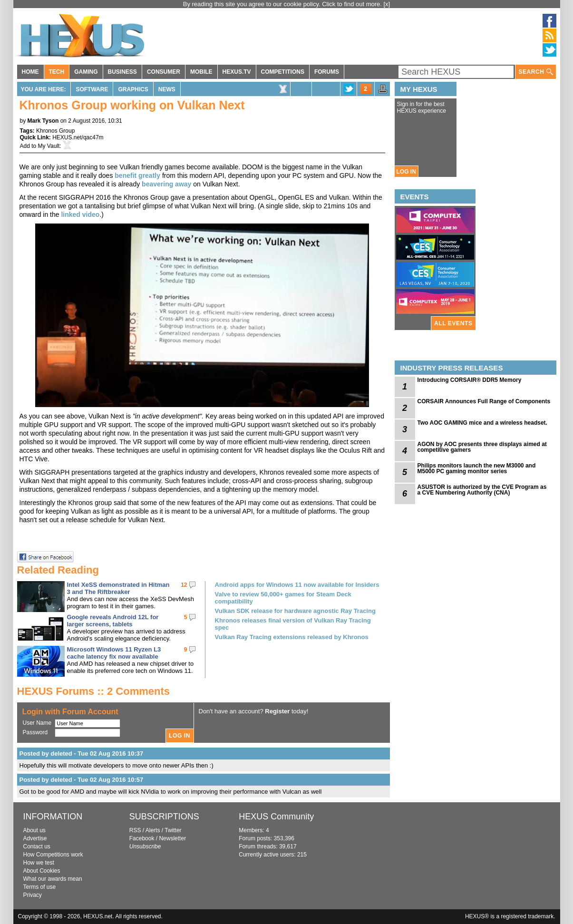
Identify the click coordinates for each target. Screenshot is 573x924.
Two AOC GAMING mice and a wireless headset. (482, 423)
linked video (80, 214)
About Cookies (42, 871)
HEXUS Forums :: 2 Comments (94, 691)
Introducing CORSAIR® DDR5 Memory (470, 380)
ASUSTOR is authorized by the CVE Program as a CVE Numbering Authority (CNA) (482, 490)
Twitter (173, 830)
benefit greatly (137, 175)
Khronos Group (55, 131)
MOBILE (201, 72)
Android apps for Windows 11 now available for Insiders (297, 585)
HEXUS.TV (237, 72)
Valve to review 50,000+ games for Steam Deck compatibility (283, 598)
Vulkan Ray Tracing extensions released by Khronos (292, 637)
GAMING (86, 72)
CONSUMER (164, 72)
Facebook (142, 838)
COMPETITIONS (283, 72)
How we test (39, 863)
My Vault (49, 146)
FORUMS (327, 72)
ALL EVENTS (453, 323)
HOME (30, 72)
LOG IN (406, 172)
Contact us (37, 846)
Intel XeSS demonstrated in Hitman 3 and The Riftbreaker (118, 588)
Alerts (153, 830)
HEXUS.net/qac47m (78, 137)
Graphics (133, 89)
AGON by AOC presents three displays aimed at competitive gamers (482, 447)
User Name (37, 723)
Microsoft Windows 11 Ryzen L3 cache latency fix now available (114, 653)
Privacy (33, 895)
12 (184, 585)
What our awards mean (53, 879)
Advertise (35, 838)
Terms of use (40, 887)
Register (277, 711)
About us (34, 830)
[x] (387, 4)
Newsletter (172, 838)
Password (35, 732)
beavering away (166, 184)
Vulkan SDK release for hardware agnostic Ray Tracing (295, 611)
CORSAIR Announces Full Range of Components (484, 401)
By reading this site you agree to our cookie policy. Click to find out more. (283, 4)
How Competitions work (53, 855)
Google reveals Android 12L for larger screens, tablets (113, 621)
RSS (135, 830)
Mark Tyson (43, 121)
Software (92, 89)
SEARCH (535, 72)
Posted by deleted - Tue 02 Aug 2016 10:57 (82, 780)
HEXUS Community (276, 817)
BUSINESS (122, 72)
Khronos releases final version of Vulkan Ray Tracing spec (293, 624)
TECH (57, 72)
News (167, 89)
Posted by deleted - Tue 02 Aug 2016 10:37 (82, 754)
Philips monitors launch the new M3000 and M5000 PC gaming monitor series (477, 468)
